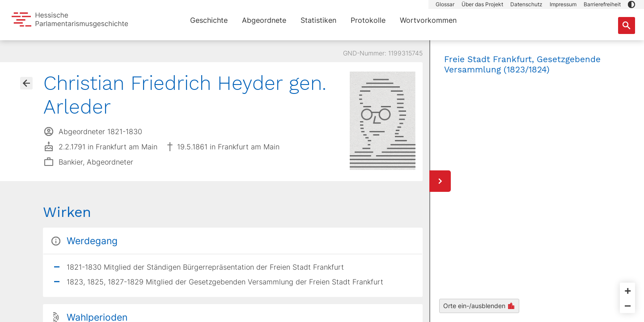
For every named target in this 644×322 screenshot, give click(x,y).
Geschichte (209, 20)
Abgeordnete (264, 20)
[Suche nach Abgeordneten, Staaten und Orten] (627, 25)
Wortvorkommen (428, 20)
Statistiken (318, 20)
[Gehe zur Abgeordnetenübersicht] (26, 83)
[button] (631, 4)
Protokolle (368, 20)
